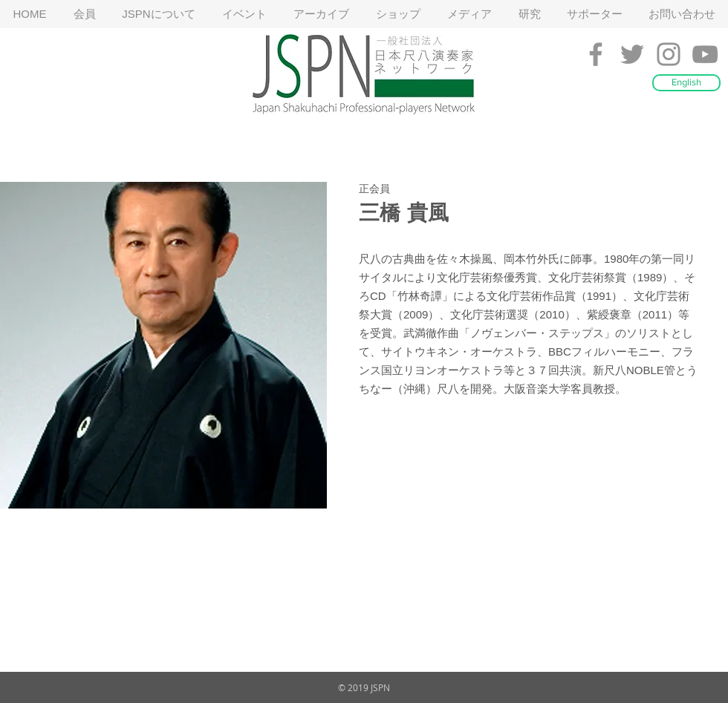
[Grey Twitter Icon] (632, 54)
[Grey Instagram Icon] (669, 54)
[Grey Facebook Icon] (596, 54)
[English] (686, 83)
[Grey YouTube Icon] (705, 54)
